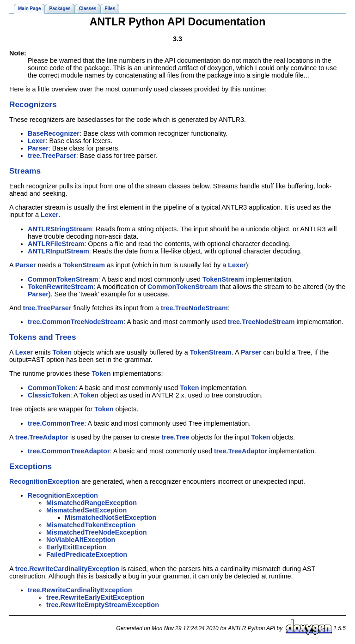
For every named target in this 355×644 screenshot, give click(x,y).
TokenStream (84, 265)
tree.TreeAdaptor (42, 437)
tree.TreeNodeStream (194, 308)
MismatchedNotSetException (110, 518)
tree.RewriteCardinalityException (67, 569)
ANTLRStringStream (60, 229)
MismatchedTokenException (91, 525)
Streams (25, 171)
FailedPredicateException (87, 554)
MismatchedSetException (86, 510)
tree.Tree (176, 437)
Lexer (37, 141)
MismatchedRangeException (92, 503)
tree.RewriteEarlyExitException (95, 597)
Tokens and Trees (43, 337)
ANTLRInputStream (58, 251)
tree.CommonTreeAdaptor (69, 451)
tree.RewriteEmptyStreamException (103, 605)
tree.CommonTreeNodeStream (76, 322)
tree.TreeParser (52, 156)
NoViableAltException (81, 540)
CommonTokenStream (63, 279)
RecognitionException (44, 481)
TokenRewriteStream (61, 287)
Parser (38, 148)
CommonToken (52, 388)
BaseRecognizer (54, 133)
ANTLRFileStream (56, 244)
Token (62, 352)
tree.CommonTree (56, 423)
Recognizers (33, 104)
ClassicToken (49, 395)
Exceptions (31, 466)
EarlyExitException (76, 547)
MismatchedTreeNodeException (97, 532)
